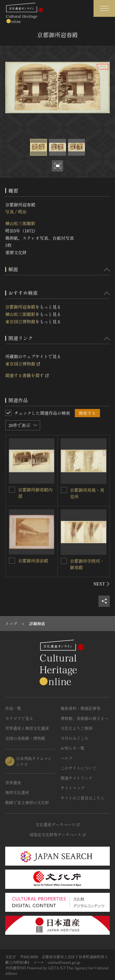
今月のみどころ (75, 738)
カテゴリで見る (19, 718)
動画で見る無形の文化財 (27, 802)
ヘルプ (67, 758)
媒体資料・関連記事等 (81, 708)
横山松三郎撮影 (20, 223)
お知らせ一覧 (73, 748)
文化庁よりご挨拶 (77, 728)
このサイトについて (79, 768)
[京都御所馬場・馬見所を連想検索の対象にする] (64, 490)
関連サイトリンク (77, 778)
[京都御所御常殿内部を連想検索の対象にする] (12, 490)
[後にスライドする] (102, 584)
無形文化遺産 (17, 792)
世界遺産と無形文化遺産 (27, 728)
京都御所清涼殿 (33, 561)
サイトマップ (73, 788)
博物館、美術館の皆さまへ (85, 718)
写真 (10, 212)
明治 (22, 212)
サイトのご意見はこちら (83, 798)
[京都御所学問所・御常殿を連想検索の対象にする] (64, 561)
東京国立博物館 (20, 321)
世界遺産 (13, 783)
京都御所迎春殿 (20, 307)
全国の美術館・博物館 (25, 738)
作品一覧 (13, 708)
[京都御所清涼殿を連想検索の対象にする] (12, 561)
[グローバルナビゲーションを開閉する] (104, 8)
